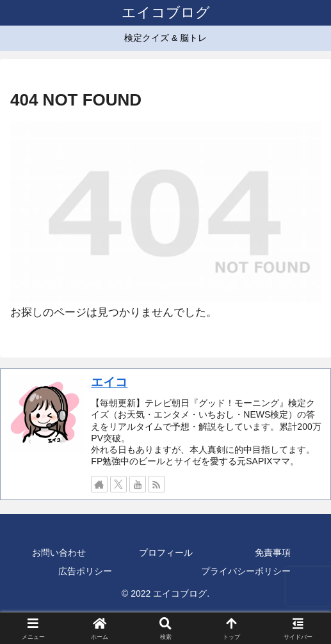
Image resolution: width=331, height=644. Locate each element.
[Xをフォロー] (118, 484)
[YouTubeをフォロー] (138, 484)
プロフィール (166, 553)
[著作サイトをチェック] (99, 484)
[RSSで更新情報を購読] (156, 484)
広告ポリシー (85, 571)
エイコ (109, 382)
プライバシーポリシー (246, 571)
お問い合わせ (59, 553)
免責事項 (273, 553)
